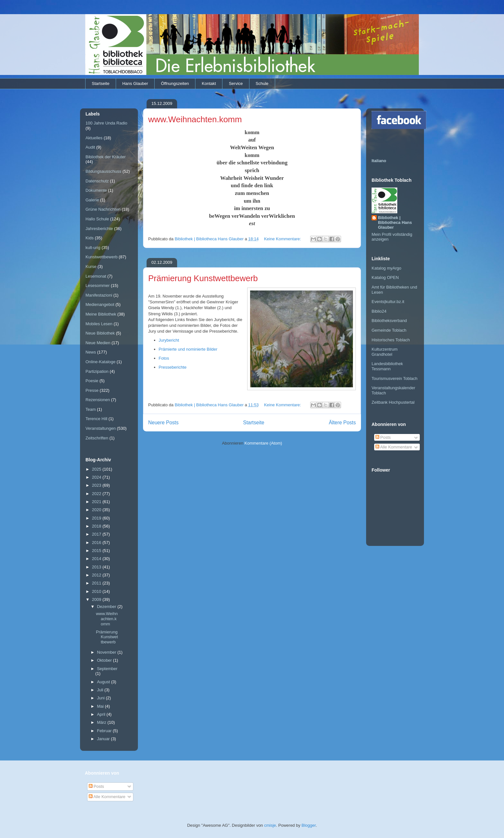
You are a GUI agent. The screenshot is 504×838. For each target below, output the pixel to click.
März (102, 722)
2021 (97, 502)
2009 (97, 599)
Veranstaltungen (101, 428)
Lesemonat (96, 276)
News (91, 352)
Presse (92, 390)
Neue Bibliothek (100, 333)
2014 (97, 559)
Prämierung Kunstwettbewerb (203, 278)
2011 (97, 583)
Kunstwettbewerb (102, 257)
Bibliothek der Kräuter (106, 157)
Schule (262, 83)
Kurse (91, 267)
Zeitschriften (97, 438)
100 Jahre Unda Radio (106, 123)
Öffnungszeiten (175, 83)
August (104, 682)
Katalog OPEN (385, 277)
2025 (97, 469)
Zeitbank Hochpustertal (393, 402)
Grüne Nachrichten (103, 209)
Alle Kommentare (394, 447)
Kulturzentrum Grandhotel (385, 352)
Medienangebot (100, 304)
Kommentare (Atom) (263, 443)
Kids (90, 238)
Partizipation (97, 371)
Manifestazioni (99, 295)
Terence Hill (96, 419)
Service (236, 83)
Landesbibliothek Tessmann (387, 366)
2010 (97, 591)
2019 (97, 518)
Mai (101, 706)
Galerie (92, 200)
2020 (97, 510)
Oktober (105, 660)
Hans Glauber (135, 83)
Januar (104, 739)
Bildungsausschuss (103, 171)
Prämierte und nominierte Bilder (188, 349)
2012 (97, 575)
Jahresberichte (99, 229)
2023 (97, 485)
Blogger (309, 825)
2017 (97, 534)
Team (91, 409)
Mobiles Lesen (99, 324)
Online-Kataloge (100, 362)
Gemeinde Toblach (389, 330)
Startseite (101, 83)
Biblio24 (379, 311)
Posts (383, 437)
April (102, 714)
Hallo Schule (97, 219)
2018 (97, 526)
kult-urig (93, 248)
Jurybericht (169, 340)
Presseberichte (173, 367)
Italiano (379, 161)
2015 (97, 551)
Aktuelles (94, 138)
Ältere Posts (342, 423)
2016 (97, 543)
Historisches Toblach (391, 340)
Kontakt (209, 83)
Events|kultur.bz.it (388, 302)
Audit (90, 147)
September (107, 669)
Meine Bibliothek (101, 314)
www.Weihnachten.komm (195, 119)
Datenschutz (97, 181)
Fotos (164, 358)
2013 (97, 567)
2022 (97, 494)
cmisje (270, 825)
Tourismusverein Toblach (395, 378)
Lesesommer (98, 285)
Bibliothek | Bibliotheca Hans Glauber (395, 222)
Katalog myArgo (387, 268)
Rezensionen (98, 400)
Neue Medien (98, 343)
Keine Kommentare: (283, 239)
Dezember (107, 607)
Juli (101, 690)
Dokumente (96, 190)
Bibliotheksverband (389, 321)
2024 (97, 477)
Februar (105, 731)
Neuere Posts (163, 423)
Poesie (92, 381)
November (107, 652)
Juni (101, 698)
